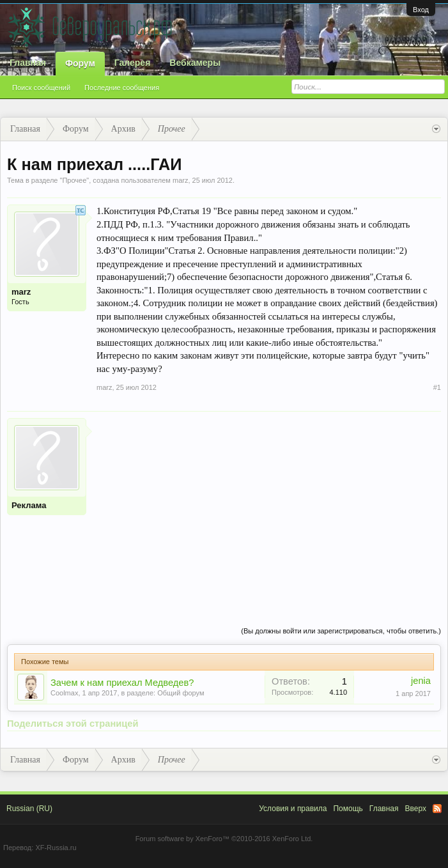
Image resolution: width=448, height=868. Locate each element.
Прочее (74, 180)
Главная (28, 63)
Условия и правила (293, 809)
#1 (437, 387)
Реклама (29, 505)
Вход (421, 10)
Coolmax (64, 693)
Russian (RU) (29, 809)
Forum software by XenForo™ (224, 839)
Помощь (348, 809)
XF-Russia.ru (56, 848)
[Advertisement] (269, 508)
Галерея (133, 63)
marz (180, 180)
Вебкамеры (195, 63)
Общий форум (181, 693)
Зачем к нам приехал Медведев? (122, 683)
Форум (80, 63)
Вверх (416, 809)
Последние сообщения (122, 88)
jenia (421, 681)
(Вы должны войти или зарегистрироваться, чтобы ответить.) (341, 631)
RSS (437, 809)
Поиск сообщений (41, 88)
